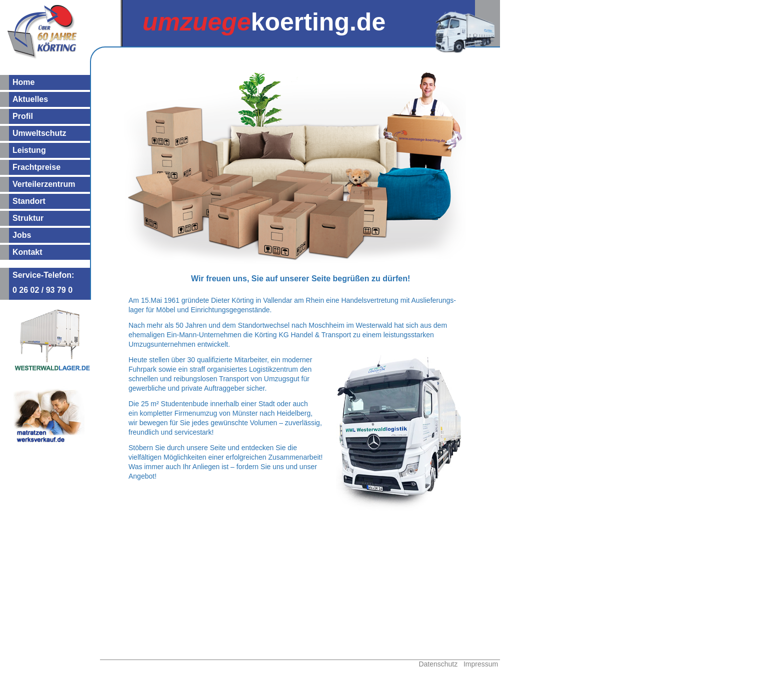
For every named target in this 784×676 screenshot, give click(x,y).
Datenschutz (438, 664)
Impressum (481, 664)
